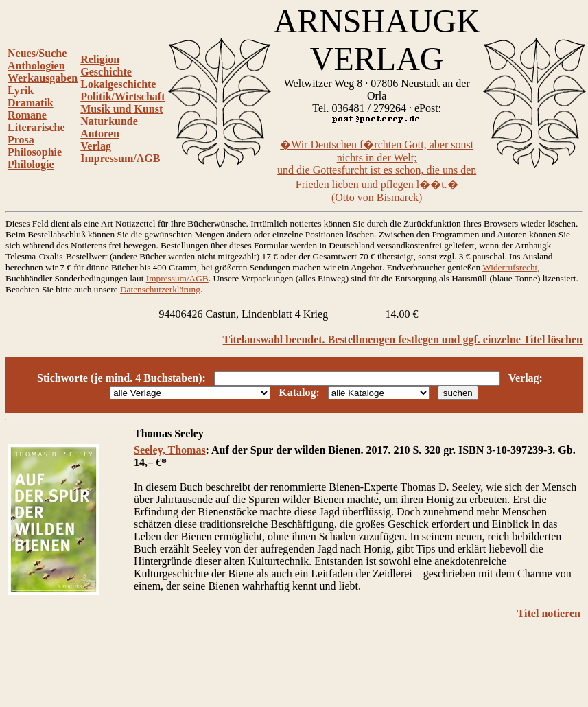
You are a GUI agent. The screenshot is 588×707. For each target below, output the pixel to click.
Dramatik (31, 103)
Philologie (31, 164)
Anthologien (36, 66)
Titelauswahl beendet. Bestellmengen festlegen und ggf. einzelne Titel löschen (403, 339)
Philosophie (35, 152)
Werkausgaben (43, 78)
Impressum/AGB (120, 158)
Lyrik (21, 90)
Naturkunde (109, 121)
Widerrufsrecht (510, 267)
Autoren (100, 134)
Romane (27, 115)
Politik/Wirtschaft (122, 96)
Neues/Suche (37, 53)
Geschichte (106, 72)
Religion (100, 59)
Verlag (96, 146)
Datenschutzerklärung (160, 289)
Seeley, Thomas (170, 450)
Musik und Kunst (121, 109)
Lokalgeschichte (118, 84)
